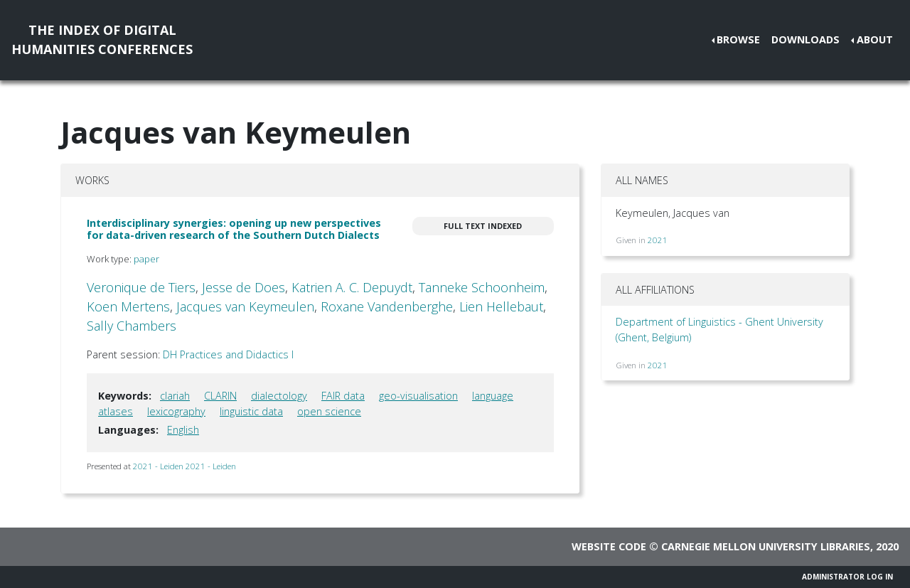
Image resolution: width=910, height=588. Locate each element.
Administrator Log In (847, 577)
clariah (175, 396)
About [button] (875, 39)
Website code (609, 546)
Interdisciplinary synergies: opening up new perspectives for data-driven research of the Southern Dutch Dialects (234, 229)
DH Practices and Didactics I (228, 354)
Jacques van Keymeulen (245, 306)
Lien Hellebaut (501, 306)
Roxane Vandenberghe (387, 306)
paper (146, 259)
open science (329, 411)
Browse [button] (738, 39)
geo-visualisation (418, 396)
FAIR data (343, 396)
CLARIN (220, 396)
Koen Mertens (128, 306)
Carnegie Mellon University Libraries (766, 546)
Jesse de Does (243, 287)
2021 (658, 240)
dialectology (279, 396)
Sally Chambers (132, 326)
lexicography (176, 411)
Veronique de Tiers (141, 287)
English (183, 430)
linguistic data (251, 411)
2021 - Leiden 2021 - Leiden (184, 466)
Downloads (805, 39)
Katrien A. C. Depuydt (352, 287)
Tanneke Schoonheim (482, 287)
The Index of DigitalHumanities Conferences (102, 39)
